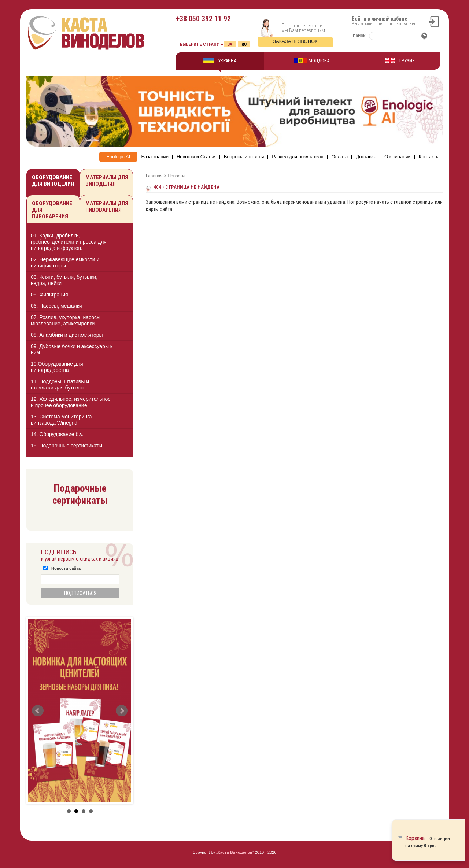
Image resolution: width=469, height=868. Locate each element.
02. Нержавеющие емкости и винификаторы (65, 263)
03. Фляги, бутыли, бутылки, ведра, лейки (64, 280)
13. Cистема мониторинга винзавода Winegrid (61, 420)
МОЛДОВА (319, 61)
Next (122, 711)
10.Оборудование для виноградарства (57, 367)
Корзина (415, 838)
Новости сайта (66, 568)
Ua (230, 44)
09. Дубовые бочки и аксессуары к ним (72, 349)
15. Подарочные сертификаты (67, 446)
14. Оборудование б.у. (57, 434)
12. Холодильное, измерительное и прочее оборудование (71, 402)
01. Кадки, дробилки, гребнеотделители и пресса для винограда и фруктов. (69, 242)
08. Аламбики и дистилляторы (67, 335)
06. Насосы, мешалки (56, 306)
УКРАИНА (227, 61)
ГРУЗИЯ (407, 61)
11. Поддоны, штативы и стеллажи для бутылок (60, 385)
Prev (38, 711)
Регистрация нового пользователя (383, 24)
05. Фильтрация (49, 295)
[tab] (80, 242)
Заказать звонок (295, 41)
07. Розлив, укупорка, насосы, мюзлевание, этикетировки (66, 320)
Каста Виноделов (235, 852)
